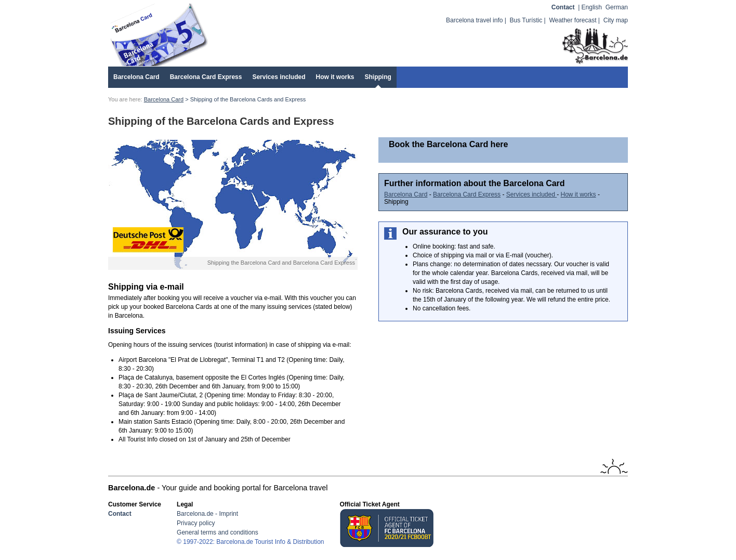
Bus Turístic (526, 20)
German (617, 7)
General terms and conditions (218, 532)
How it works (335, 77)
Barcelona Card (136, 77)
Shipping (378, 77)
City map (616, 20)
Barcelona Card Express (206, 77)
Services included (279, 77)
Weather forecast (573, 20)
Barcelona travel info (474, 20)
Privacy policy (196, 523)
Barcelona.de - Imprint (207, 514)
